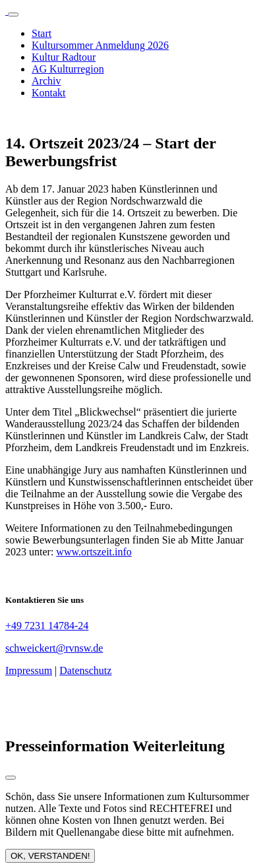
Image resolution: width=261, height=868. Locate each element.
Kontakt (49, 93)
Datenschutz (85, 670)
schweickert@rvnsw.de (54, 648)
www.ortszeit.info (94, 552)
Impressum (29, 670)
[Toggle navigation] (13, 15)
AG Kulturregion (68, 69)
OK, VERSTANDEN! (50, 856)
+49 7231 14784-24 (47, 626)
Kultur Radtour (64, 57)
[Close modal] (11, 778)
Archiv (46, 81)
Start (42, 33)
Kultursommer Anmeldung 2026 (100, 45)
